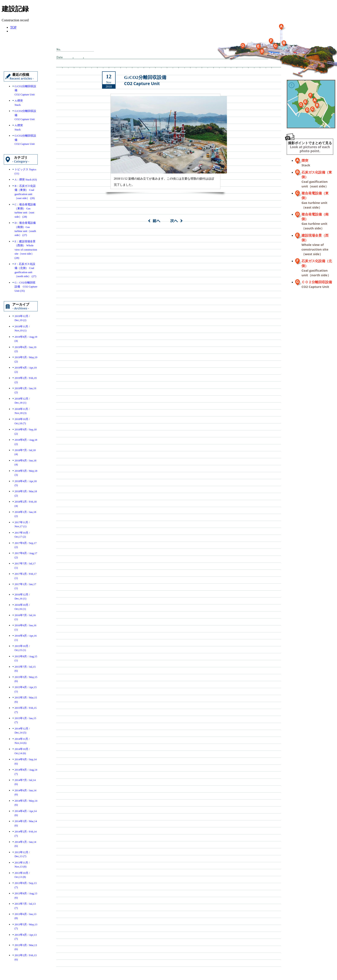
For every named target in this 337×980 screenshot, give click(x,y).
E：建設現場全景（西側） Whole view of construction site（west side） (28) (26, 250)
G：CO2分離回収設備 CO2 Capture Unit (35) (26, 287)
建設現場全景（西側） (315, 245)
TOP (13, 27)
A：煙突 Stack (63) (26, 180)
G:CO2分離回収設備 (145, 81)
